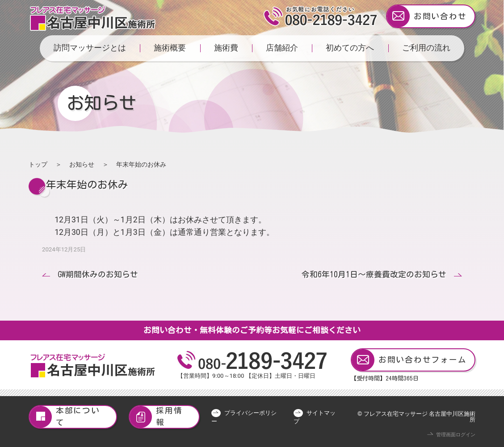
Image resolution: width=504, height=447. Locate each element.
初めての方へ (350, 48)
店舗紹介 (282, 48)
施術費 (226, 48)
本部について (65, 417)
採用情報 (156, 417)
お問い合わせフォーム (409, 360)
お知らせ (82, 164)
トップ (38, 164)
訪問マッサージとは (90, 48)
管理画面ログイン (456, 435)
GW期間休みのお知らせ (98, 274)
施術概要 (170, 48)
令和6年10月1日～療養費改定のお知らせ (374, 274)
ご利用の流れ (426, 48)
